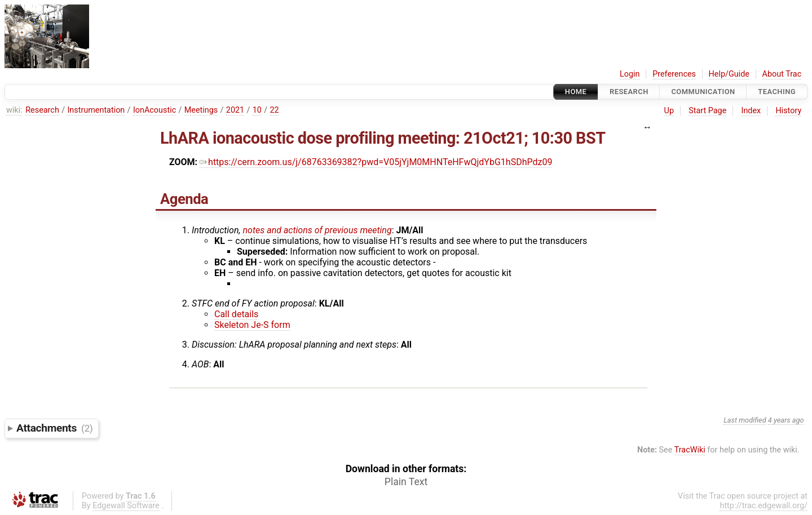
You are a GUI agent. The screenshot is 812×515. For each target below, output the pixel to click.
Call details (236, 314)
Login (630, 74)
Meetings (201, 110)
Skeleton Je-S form (252, 325)
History (788, 111)
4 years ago (786, 420)
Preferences (674, 74)
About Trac (782, 74)
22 (275, 110)
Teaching (777, 92)
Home (576, 92)
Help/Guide (729, 74)
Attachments (54, 428)
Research (629, 92)
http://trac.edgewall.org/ (764, 506)
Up (669, 111)
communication (703, 92)
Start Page (707, 111)
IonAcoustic (155, 110)
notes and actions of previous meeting (317, 230)
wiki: (14, 110)
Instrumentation (96, 110)
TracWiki (690, 450)
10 (257, 110)
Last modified (745, 420)
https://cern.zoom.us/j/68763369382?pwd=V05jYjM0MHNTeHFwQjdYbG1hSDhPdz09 (376, 162)
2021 (235, 110)
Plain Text (406, 482)
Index (751, 111)
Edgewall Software (126, 506)
